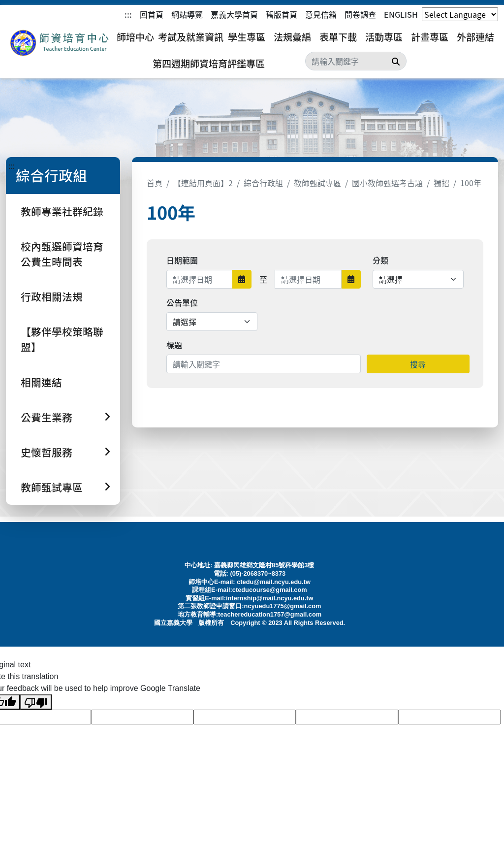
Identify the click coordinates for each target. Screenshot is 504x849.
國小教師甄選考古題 (387, 183)
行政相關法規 (52, 296)
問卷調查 (360, 14)
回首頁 (152, 14)
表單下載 (338, 37)
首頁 (155, 183)
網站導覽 (187, 14)
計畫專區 (430, 37)
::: (128, 14)
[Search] (356, 61)
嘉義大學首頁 (234, 14)
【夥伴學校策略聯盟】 (62, 339)
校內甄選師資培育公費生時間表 (62, 254)
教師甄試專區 (317, 183)
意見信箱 (321, 14)
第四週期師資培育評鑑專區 (209, 64)
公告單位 (182, 302)
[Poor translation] (36, 702)
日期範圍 (182, 260)
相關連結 (41, 382)
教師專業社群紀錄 (62, 211)
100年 (471, 183)
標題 (174, 345)
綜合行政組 (263, 183)
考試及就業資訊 (191, 37)
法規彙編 (292, 37)
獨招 (441, 183)
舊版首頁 (282, 14)
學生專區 (247, 37)
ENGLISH (401, 14)
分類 (380, 260)
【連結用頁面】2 (203, 183)
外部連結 (475, 37)
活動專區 (384, 37)
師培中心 (135, 37)
